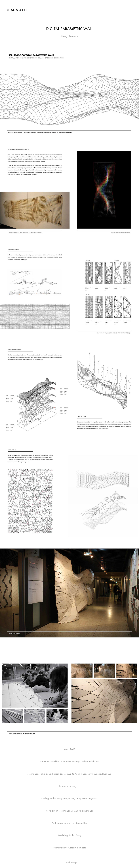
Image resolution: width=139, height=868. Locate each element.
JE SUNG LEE (17, 10)
